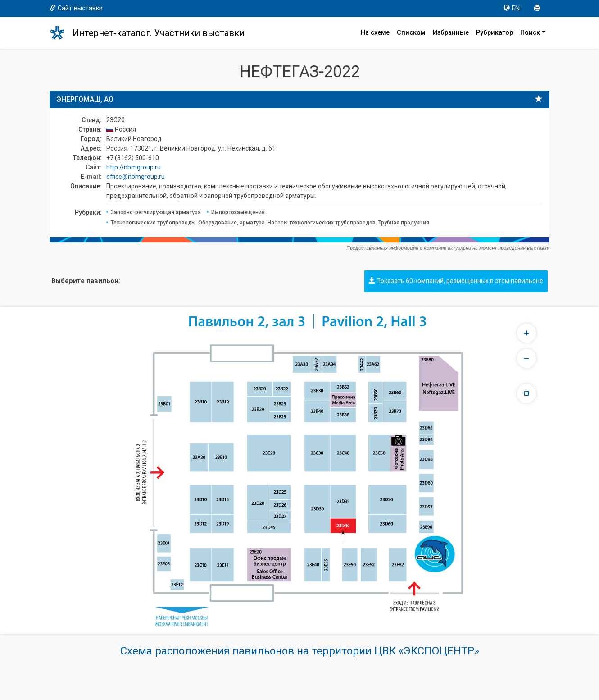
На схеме (375, 33)
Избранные (451, 33)
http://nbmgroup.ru (134, 167)
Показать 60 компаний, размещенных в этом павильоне (456, 281)
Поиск (530, 33)
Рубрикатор (495, 33)
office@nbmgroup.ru (136, 177)
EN (512, 8)
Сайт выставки (76, 8)
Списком (411, 33)
